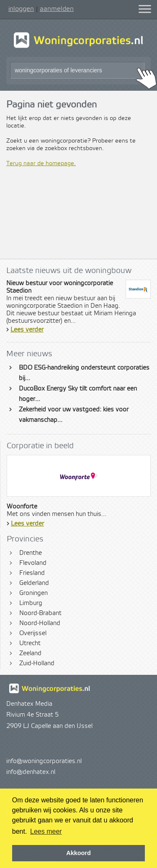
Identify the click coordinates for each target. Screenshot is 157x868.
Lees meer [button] (46, 831)
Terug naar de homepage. (41, 163)
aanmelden (57, 9)
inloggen (21, 9)
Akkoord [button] (78, 853)
